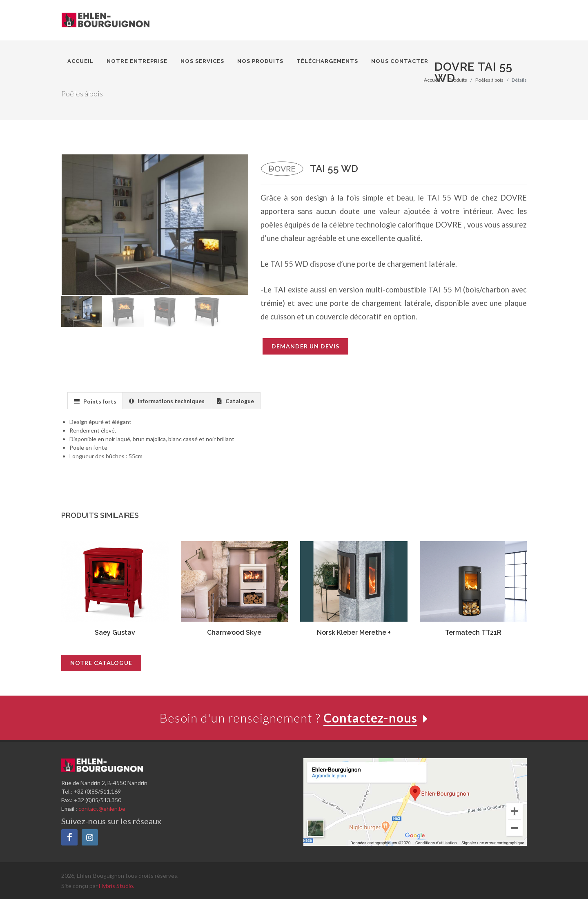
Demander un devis (305, 346)
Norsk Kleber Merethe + (354, 632)
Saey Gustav (115, 632)
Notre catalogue (101, 663)
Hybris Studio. (117, 886)
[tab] (95, 400)
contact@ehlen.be (102, 809)
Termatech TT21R (473, 632)
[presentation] (95, 401)
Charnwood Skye (234, 632)
